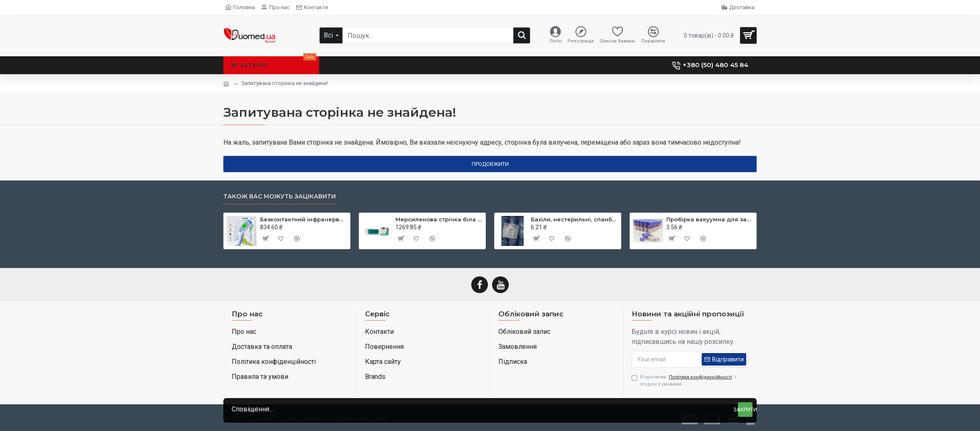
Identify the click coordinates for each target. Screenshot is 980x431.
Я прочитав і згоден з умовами (684, 380)
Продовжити (490, 164)
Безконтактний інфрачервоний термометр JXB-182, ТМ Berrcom (304, 219)
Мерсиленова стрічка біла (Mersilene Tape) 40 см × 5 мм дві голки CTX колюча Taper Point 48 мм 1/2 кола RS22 (439, 219)
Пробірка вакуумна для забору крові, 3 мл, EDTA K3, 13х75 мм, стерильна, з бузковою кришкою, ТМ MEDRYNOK (710, 219)
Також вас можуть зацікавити (280, 197)
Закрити (745, 410)
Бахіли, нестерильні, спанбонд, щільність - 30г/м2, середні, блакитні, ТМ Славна (574, 219)
